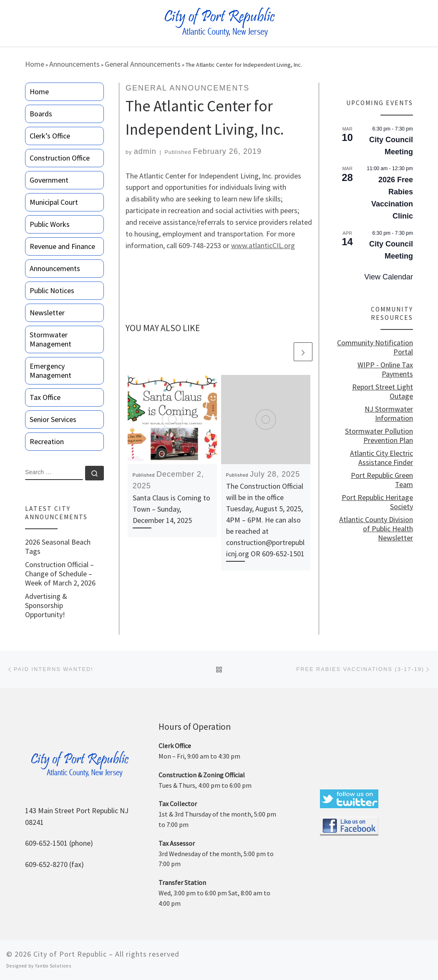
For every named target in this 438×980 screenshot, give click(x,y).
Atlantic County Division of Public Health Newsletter (376, 529)
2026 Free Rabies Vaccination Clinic (392, 198)
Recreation (47, 441)
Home (35, 64)
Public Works (50, 224)
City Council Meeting (391, 146)
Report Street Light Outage (383, 392)
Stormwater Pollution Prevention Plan (379, 436)
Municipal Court (54, 202)
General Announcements (143, 64)
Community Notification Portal (375, 347)
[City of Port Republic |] (219, 22)
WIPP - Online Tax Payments (385, 369)
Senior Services (53, 419)
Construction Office (60, 158)
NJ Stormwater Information (389, 414)
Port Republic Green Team (382, 480)
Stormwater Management (50, 339)
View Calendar (389, 277)
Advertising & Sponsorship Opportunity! (46, 606)
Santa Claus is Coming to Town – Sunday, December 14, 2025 (171, 509)
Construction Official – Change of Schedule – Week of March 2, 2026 (60, 574)
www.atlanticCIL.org (263, 245)
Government (49, 180)
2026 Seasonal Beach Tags (58, 547)
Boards (41, 114)
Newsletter (47, 313)
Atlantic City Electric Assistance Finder (381, 458)
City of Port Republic (70, 954)
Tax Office (45, 397)
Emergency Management (50, 371)
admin (145, 151)
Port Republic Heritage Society (377, 502)
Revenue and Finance (62, 246)
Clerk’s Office (50, 136)
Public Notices (52, 290)
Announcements (74, 64)
